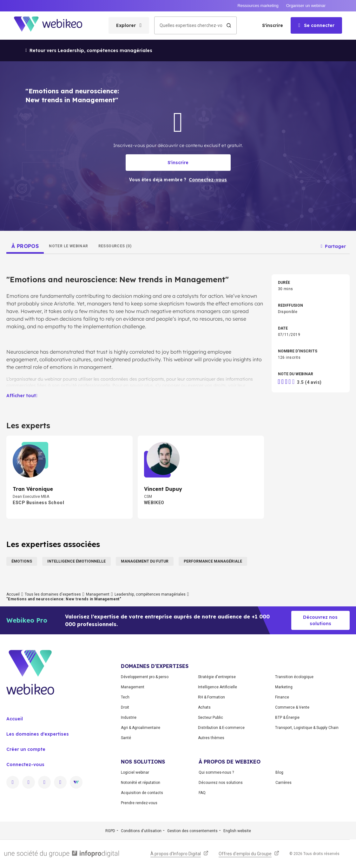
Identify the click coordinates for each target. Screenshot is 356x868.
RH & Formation (211, 697)
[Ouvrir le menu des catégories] (129, 25)
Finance (282, 697)
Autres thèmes (211, 738)
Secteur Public (211, 718)
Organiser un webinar (306, 6)
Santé (126, 738)
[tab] (25, 246)
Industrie (129, 718)
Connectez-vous (25, 765)
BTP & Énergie (287, 718)
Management (98, 594)
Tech (125, 697)
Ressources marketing (258, 6)
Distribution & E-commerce (221, 728)
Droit (125, 707)
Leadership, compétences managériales (150, 594)
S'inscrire (273, 25)
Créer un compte (26, 749)
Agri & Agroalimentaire (141, 728)
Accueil (13, 594)
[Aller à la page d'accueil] (54, 26)
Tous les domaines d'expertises (53, 594)
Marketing (284, 687)
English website (237, 831)
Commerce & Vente (292, 707)
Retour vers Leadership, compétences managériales (89, 50)
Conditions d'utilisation (141, 831)
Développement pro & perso (145, 677)
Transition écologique (294, 677)
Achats (204, 707)
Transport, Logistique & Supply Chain (307, 728)
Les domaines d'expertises (38, 734)
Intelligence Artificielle (218, 687)
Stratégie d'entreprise (217, 677)
